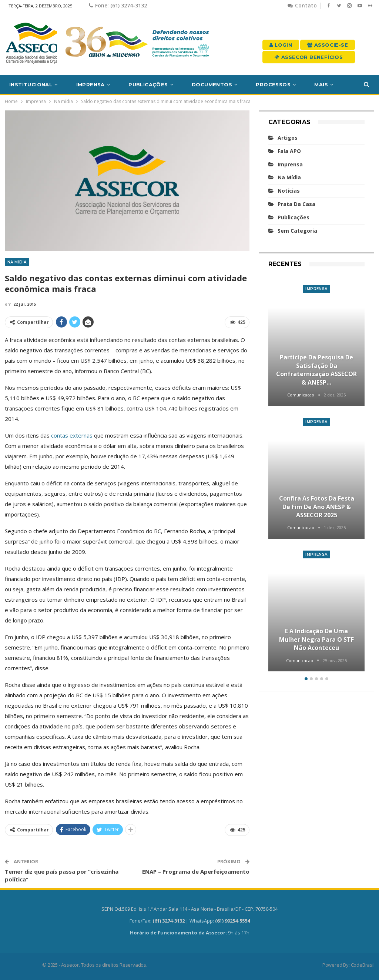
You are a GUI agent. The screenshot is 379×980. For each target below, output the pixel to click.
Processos (273, 84)
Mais (321, 84)
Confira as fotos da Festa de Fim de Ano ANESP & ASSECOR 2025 (317, 507)
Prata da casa (296, 204)
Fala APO (289, 151)
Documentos (212, 84)
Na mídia (17, 262)
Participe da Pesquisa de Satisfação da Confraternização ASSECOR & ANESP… (316, 370)
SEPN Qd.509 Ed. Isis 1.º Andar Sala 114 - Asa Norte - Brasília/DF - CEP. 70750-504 (189, 909)
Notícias (289, 191)
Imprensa (90, 84)
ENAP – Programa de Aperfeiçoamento (196, 871)
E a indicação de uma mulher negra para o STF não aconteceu (316, 639)
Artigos (288, 138)
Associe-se (328, 45)
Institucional (31, 84)
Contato (302, 5)
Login (281, 45)
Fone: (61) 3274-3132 (118, 5)
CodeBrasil (363, 965)
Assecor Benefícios (309, 57)
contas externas (72, 435)
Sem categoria (297, 231)
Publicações (148, 84)
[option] (317, 474)
